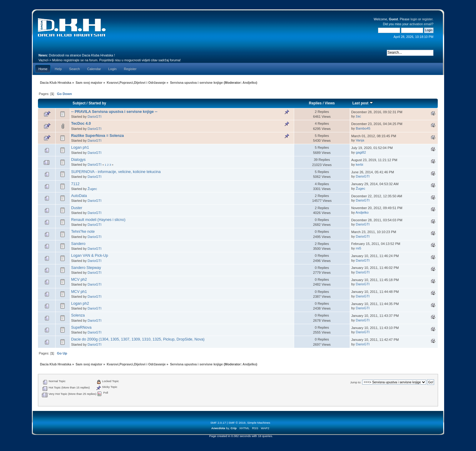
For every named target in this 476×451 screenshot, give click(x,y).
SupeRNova (81, 327)
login (414, 19)
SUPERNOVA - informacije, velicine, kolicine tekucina (116, 172)
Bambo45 (363, 128)
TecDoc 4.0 (81, 124)
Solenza (78, 315)
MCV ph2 (79, 280)
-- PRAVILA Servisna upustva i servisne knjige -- (114, 112)
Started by (97, 103)
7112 (75, 184)
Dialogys (78, 160)
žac (358, 116)
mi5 (359, 248)
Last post (363, 103)
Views (330, 103)
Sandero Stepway (86, 268)
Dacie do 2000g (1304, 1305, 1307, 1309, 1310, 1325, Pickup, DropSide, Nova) (138, 339)
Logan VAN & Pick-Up (90, 256)
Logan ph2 (80, 303)
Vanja (360, 140)
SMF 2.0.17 (218, 423)
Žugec (92, 189)
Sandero (78, 244)
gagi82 (361, 152)
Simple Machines (259, 423)
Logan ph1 (80, 148)
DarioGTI (95, 117)
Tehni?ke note (83, 232)
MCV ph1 (79, 292)
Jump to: (356, 382)
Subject (79, 103)
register (427, 19)
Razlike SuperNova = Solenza (97, 136)
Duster (77, 208)
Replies (315, 103)
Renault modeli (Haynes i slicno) (98, 220)
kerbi (359, 164)
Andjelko (249, 83)
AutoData (79, 196)
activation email (421, 24)
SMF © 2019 (237, 423)
